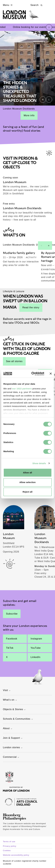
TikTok (10, 648)
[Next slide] (49, 246)
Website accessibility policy (16, 855)
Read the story (31, 307)
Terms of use (9, 842)
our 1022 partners (22, 389)
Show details (39, 463)
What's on (10, 700)
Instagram (36, 639)
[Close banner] (51, 374)
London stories (13, 748)
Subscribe (12, 614)
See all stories (14, 361)
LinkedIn (36, 657)
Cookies (7, 850)
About (8, 729)
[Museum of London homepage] (21, 16)
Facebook (12, 639)
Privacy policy (10, 846)
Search (37, 5)
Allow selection (27, 482)
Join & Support (13, 738)
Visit (7, 691)
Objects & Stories (15, 710)
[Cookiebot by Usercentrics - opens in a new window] (33, 374)
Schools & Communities (18, 719)
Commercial (11, 757)
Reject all (27, 492)
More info (29, 115)
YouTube (36, 648)
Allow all (28, 473)
